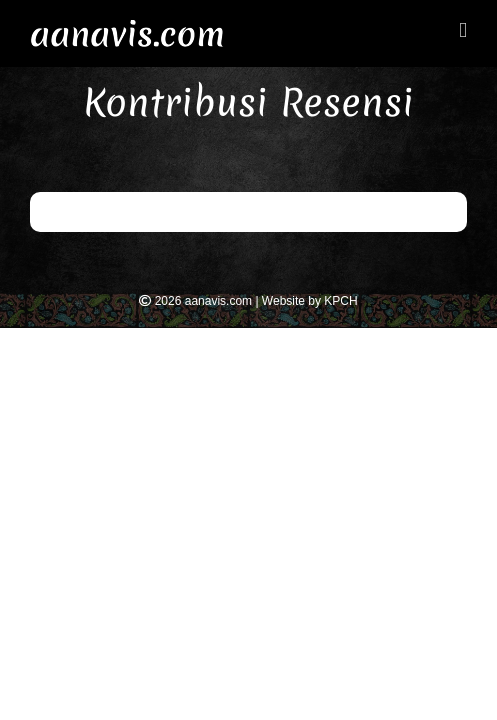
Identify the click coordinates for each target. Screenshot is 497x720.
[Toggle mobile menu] (463, 30)
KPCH (340, 301)
